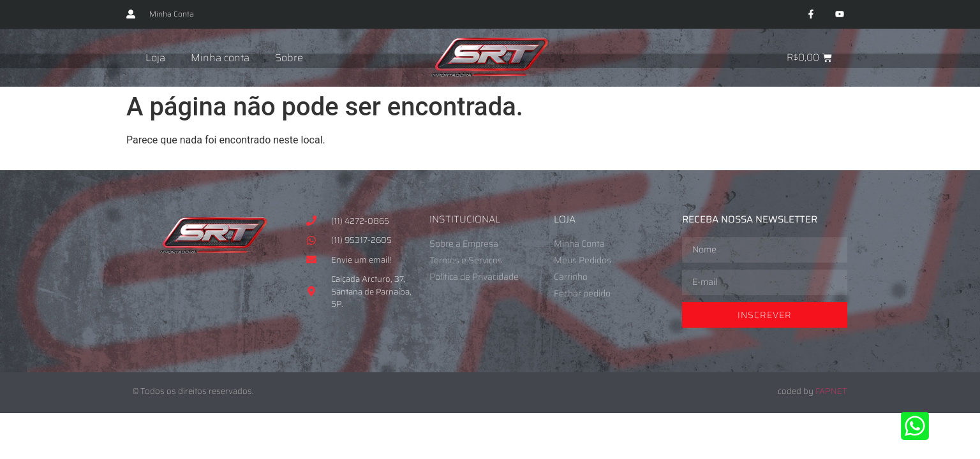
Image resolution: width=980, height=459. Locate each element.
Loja (155, 58)
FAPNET (831, 391)
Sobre (289, 58)
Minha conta (220, 58)
